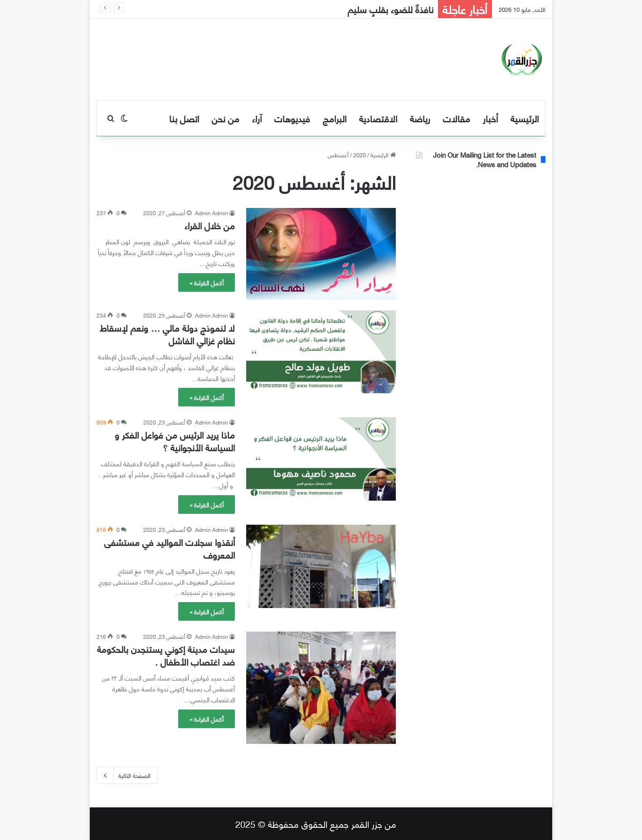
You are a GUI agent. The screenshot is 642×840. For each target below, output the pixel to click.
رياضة (420, 118)
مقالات (457, 118)
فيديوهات (292, 118)
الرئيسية (525, 118)
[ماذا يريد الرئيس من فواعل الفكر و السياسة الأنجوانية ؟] (321, 459)
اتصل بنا (184, 118)
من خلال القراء (210, 225)
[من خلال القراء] (321, 254)
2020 (360, 154)
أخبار (490, 118)
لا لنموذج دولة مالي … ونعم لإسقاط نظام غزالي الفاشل (167, 334)
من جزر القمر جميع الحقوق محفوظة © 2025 (316, 823)
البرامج (335, 118)
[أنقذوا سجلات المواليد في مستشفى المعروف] (321, 566)
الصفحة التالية (127, 775)
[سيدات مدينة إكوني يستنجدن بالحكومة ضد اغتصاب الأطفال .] (321, 688)
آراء (257, 118)
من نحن (226, 118)
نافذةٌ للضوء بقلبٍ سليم (391, 9)
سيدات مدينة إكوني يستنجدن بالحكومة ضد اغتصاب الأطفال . (166, 655)
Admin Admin (212, 213)
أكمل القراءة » (207, 282)
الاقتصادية (378, 118)
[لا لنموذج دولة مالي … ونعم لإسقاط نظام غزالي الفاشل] (321, 352)
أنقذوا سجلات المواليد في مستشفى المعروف (170, 548)
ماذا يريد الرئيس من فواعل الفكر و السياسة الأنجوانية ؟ (175, 441)
